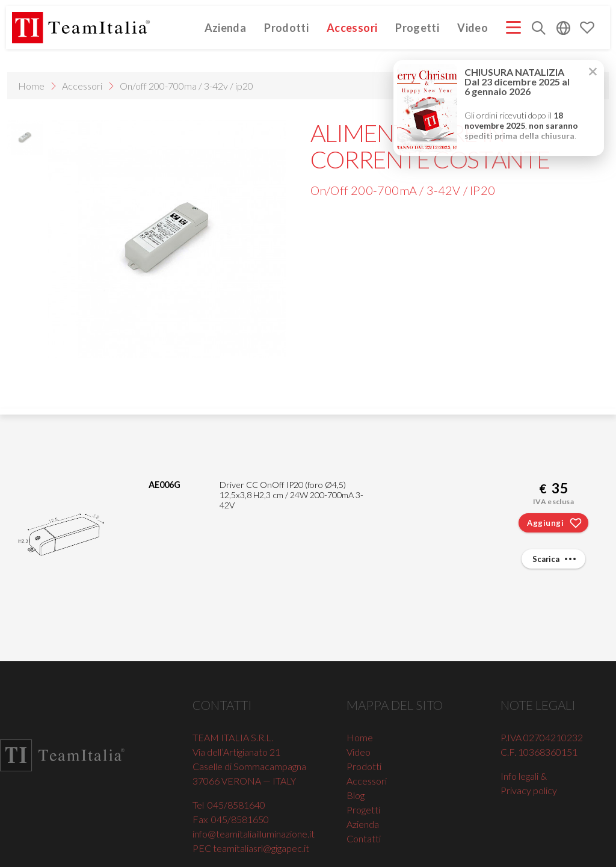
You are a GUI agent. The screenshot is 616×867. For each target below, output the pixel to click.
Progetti (417, 27)
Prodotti (286, 27)
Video (473, 27)
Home (31, 86)
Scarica (556, 559)
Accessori (352, 27)
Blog (356, 795)
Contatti (364, 838)
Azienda (226, 27)
